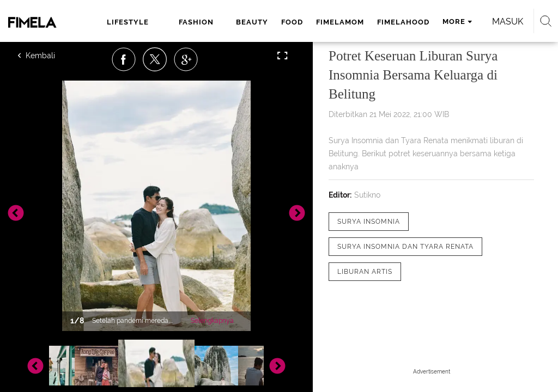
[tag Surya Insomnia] (369, 222)
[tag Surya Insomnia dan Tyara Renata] (405, 247)
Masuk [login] (508, 22)
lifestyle (128, 22)
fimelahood (403, 22)
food (292, 22)
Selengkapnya (212, 321)
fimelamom (340, 22)
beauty (252, 22)
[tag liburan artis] (365, 272)
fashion (196, 22)
